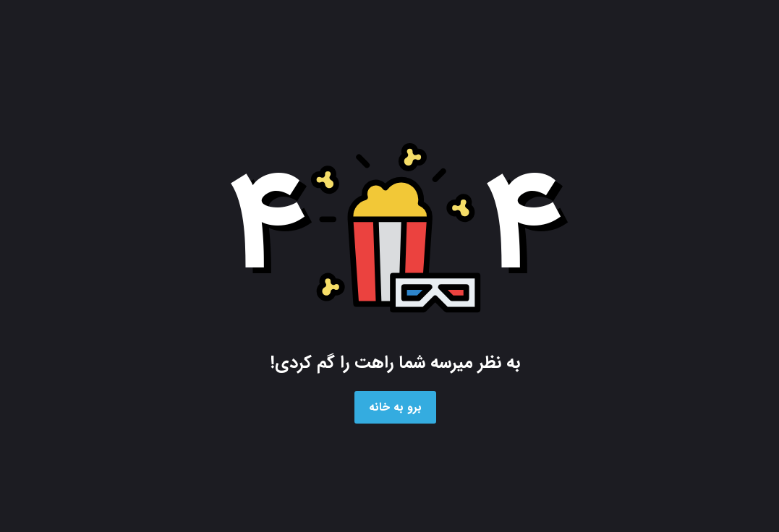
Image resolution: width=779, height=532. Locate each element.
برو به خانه (395, 407)
